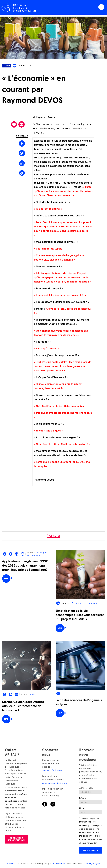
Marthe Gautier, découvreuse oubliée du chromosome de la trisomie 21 (23, 706)
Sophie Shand (60, 864)
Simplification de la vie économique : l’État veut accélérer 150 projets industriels (80, 615)
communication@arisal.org (55, 783)
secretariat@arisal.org (52, 770)
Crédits (11, 864)
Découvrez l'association (16, 839)
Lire (6, 578)
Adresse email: (86, 788)
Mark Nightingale (92, 864)
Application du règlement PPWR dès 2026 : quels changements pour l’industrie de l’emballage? (25, 565)
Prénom (83, 798)
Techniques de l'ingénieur (37, 554)
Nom (82, 808)
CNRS (33, 694)
